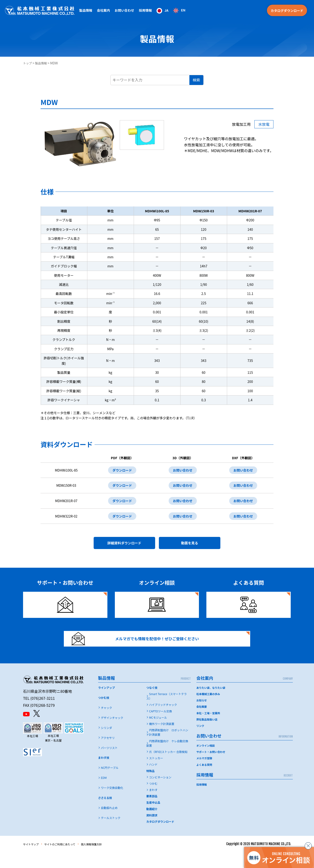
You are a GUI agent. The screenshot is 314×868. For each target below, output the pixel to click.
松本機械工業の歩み (209, 709)
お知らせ (202, 716)
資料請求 (152, 831)
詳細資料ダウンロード (124, 550)
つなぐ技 (152, 703)
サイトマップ (33, 860)
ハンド (153, 780)
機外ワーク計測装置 (162, 739)
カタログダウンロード (287, 10)
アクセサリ (108, 753)
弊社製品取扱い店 (208, 735)
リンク (201, 741)
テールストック (111, 833)
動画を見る (190, 550)
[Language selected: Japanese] (171, 10)
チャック (106, 723)
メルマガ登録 (205, 774)
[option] (179, 10)
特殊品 (150, 786)
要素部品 (152, 812)
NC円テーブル (110, 783)
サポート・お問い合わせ (212, 767)
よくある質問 (205, 780)
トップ (28, 63)
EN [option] (183, 10)
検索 (196, 80)
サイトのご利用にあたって (68, 860)
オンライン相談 (206, 761)
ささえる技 (105, 813)
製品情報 (43, 63)
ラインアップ (106, 703)
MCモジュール (158, 733)
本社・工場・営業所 (209, 729)
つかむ (153, 799)
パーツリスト (109, 763)
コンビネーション (160, 793)
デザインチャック (112, 733)
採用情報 (145, 10)
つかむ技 (104, 713)
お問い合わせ (181, 471)
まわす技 (104, 773)
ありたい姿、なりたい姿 (212, 703)
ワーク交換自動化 (112, 803)
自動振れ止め (109, 823)
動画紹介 (152, 824)
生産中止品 (153, 818)
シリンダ (106, 743)
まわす (153, 805)
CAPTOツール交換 (160, 727)
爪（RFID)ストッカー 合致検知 (168, 767)
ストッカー (156, 774)
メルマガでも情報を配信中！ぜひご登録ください (142, 651)
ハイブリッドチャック (163, 720)
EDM (104, 793)
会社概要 (202, 722)
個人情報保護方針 (106, 860)
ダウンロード (120, 471)
